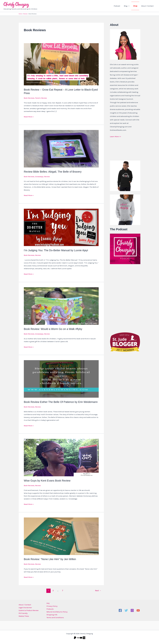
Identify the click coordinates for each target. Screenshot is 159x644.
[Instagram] (132, 610)
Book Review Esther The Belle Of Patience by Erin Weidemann (61, 402)
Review (44, 98)
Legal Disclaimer (25, 608)
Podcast (118, 6)
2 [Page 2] (53, 591)
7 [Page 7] (63, 591)
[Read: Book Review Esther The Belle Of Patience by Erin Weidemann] (61, 379)
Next (98, 591)
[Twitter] (126, 610)
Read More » (29, 116)
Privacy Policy (51, 606)
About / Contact (148, 6)
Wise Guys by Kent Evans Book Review (47, 481)
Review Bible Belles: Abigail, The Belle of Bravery (53, 172)
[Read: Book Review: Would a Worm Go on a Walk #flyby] (61, 306)
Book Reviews (29, 98)
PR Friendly (23, 613)
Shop (136, 6)
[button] (129, 6)
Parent (38, 98)
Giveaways (39, 177)
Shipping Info (51, 615)
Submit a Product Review (29, 610)
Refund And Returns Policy (56, 612)
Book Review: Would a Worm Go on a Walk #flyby (53, 329)
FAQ (48, 603)
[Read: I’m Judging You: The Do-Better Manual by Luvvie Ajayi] (61, 227)
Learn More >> (115, 136)
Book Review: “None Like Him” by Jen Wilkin (50, 559)
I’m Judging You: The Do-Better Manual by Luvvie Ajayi (56, 250)
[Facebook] (120, 610)
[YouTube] (138, 610)
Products (50, 609)
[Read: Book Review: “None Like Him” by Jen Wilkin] (61, 536)
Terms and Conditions (55, 617)
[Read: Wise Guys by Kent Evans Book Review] (61, 457)
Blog (128, 6)
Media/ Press (24, 616)
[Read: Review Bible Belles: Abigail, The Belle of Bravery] (61, 148)
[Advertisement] (125, 298)
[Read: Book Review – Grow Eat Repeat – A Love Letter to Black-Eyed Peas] (61, 64)
